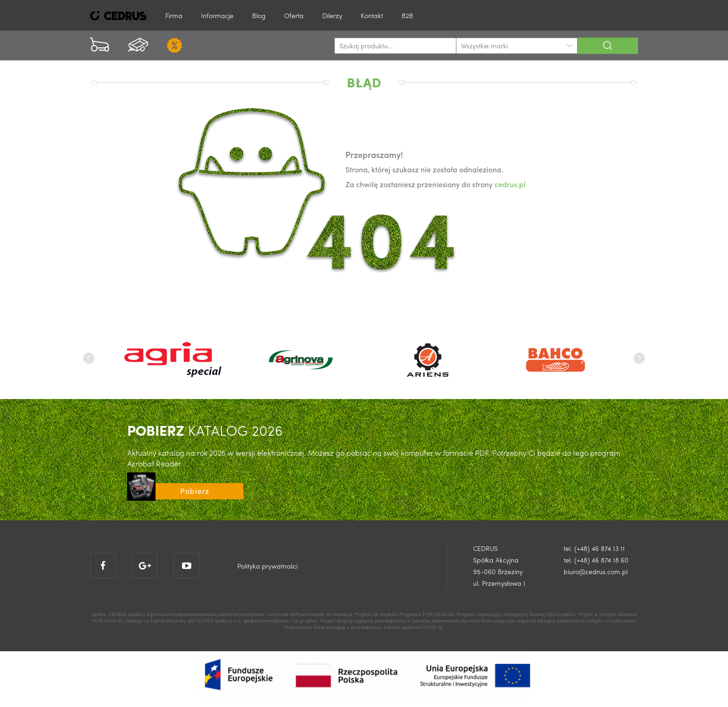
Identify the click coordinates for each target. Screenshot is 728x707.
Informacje (217, 15)
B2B (407, 15)
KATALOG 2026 (205, 430)
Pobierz (195, 491)
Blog (259, 15)
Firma (174, 15)
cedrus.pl (510, 184)
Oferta (294, 15)
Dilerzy (332, 15)
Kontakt (372, 15)
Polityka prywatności (267, 566)
